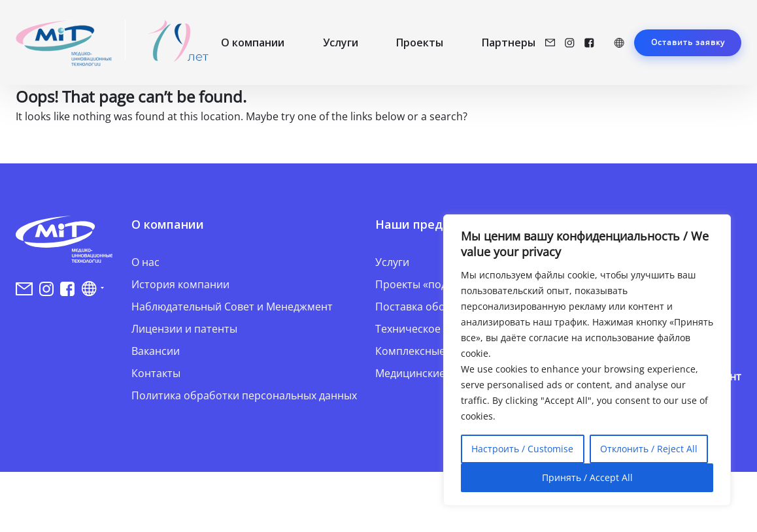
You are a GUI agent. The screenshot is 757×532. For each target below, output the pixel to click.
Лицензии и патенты (184, 329)
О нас (145, 262)
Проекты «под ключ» (428, 284)
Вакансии (156, 351)
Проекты (420, 42)
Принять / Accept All (587, 477)
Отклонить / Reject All (649, 449)
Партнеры (509, 42)
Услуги (341, 42)
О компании (253, 42)
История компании (180, 284)
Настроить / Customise (522, 449)
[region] (587, 360)
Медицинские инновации (440, 373)
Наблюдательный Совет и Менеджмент (232, 307)
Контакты (156, 373)
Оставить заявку (688, 42)
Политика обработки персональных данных (244, 395)
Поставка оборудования (438, 307)
